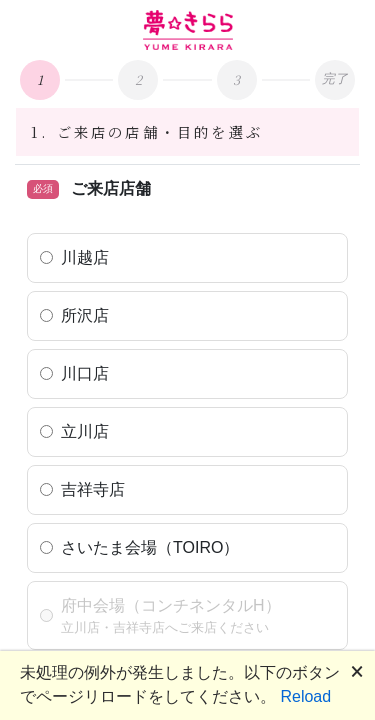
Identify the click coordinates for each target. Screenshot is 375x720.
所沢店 (85, 315)
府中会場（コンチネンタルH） (171, 605)
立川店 (85, 431)
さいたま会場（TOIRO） (150, 547)
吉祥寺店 (93, 489)
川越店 (85, 257)
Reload (305, 696)
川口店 (85, 373)
